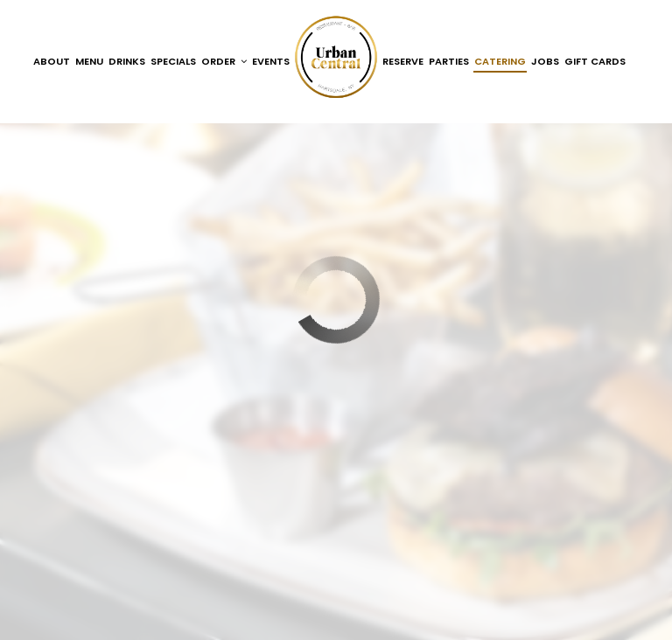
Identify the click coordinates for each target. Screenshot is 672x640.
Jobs (545, 61)
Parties (449, 61)
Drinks (127, 61)
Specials (173, 61)
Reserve (403, 61)
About (52, 61)
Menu (89, 61)
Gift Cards (595, 61)
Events (271, 61)
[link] (336, 57)
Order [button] (224, 61)
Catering (500, 61)
